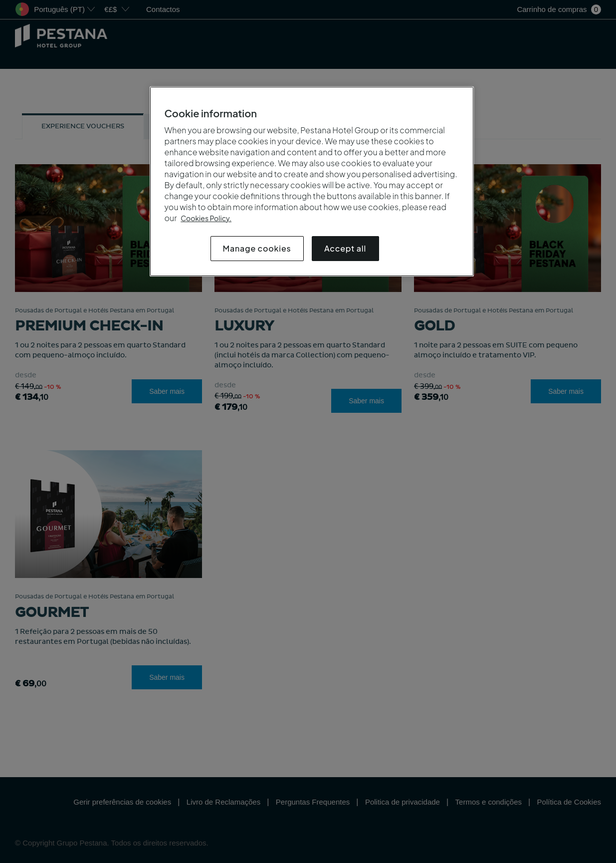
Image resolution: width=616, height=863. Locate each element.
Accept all (345, 248)
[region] (312, 181)
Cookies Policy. (206, 218)
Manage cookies (257, 248)
